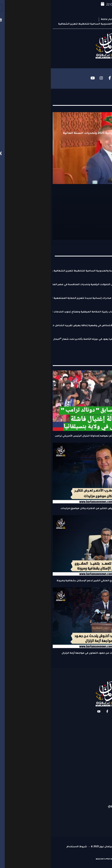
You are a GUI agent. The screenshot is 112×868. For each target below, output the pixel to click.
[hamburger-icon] (104, 79)
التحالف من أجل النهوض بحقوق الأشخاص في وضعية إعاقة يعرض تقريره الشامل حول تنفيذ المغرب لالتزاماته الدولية (51, 326)
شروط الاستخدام (26, 847)
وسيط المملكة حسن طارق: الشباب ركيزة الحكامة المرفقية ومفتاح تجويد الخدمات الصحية (51, 312)
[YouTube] (42, 78)
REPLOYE (63, 859)
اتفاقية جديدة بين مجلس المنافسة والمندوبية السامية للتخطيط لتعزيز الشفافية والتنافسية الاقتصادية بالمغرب (51, 271)
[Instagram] (50, 78)
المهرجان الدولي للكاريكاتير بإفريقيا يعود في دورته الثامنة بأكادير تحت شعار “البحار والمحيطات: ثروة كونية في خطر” (51, 339)
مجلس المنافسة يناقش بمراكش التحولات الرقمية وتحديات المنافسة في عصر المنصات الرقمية (51, 285)
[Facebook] (59, 78)
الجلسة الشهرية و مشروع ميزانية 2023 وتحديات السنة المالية (58, 133)
